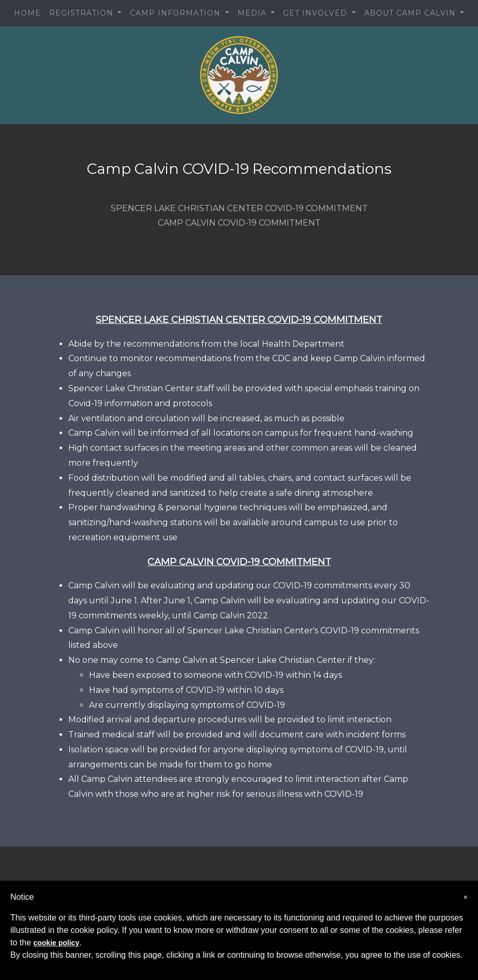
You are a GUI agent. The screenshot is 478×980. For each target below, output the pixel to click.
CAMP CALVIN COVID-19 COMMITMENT (239, 223)
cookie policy (56, 943)
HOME (27, 13)
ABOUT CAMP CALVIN (411, 13)
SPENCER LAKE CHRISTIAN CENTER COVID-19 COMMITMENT (239, 208)
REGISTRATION (83, 13)
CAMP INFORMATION (176, 13)
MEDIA (253, 13)
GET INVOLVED (316, 13)
